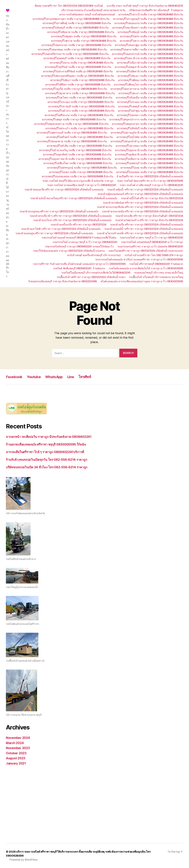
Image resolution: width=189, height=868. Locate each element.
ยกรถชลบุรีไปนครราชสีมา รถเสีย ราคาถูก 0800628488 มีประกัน (147, 49)
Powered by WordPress (24, 860)
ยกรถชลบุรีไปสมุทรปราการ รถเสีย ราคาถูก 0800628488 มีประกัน (146, 119)
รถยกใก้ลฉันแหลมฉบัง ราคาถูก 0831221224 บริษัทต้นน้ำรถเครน (69, 251)
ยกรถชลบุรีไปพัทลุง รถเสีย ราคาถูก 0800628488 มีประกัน (151, 80)
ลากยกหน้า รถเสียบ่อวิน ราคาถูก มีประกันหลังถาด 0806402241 (49, 437)
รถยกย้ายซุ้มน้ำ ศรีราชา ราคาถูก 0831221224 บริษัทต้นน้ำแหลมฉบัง (145, 189)
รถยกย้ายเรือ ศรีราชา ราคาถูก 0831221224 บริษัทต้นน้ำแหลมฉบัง (147, 225)
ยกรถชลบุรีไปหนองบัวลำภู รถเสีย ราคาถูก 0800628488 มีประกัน (147, 141)
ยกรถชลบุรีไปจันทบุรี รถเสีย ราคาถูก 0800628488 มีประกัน (75, 28)
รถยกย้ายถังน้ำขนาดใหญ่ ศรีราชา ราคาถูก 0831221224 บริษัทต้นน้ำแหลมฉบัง (74, 198)
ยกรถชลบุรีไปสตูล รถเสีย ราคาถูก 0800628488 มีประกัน (74, 119)
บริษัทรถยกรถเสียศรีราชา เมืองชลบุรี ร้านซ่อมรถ (156, 10)
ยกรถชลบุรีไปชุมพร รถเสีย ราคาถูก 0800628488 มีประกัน (84, 36)
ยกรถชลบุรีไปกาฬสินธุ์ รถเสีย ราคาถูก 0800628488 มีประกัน (77, 23)
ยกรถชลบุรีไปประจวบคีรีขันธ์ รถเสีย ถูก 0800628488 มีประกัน (78, 71)
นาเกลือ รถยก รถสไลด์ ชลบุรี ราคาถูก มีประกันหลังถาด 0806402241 (145, 6)
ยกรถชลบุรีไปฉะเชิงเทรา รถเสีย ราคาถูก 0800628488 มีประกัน (148, 28)
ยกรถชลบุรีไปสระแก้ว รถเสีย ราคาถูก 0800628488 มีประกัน (79, 128)
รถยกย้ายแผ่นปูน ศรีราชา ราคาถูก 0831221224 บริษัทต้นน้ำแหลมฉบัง (54, 233)
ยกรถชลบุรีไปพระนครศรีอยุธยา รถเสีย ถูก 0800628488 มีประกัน (78, 76)
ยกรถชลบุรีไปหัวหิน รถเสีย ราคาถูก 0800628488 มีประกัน (79, 146)
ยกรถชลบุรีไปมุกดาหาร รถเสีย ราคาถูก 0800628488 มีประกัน (80, 93)
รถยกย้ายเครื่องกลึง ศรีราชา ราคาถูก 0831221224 (78, 225)
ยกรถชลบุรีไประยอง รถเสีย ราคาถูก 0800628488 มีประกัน (150, 102)
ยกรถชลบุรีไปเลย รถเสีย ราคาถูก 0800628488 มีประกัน (152, 168)
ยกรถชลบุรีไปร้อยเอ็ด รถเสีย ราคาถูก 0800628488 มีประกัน (149, 98)
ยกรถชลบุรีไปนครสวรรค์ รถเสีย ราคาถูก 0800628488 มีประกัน (148, 54)
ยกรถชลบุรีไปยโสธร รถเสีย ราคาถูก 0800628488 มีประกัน (79, 98)
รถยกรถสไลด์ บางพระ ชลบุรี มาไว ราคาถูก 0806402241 (151, 238)
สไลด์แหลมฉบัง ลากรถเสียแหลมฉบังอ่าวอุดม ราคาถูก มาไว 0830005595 (142, 281)
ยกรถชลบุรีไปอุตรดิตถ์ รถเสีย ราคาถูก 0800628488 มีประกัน (77, 154)
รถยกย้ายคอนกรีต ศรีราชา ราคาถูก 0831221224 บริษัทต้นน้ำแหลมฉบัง (64, 189)
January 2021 (16, 763)
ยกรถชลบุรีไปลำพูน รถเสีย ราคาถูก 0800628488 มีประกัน (151, 111)
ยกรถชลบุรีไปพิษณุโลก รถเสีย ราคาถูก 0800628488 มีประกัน (149, 85)
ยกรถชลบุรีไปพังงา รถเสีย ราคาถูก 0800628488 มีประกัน (82, 80)
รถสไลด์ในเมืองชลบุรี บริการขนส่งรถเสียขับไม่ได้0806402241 (96, 273)
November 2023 (18, 748)
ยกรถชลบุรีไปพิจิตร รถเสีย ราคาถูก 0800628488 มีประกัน (78, 85)
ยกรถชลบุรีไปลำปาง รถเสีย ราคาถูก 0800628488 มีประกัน (81, 111)
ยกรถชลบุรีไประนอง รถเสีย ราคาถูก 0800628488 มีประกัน (81, 102)
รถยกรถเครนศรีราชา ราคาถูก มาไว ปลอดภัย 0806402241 (150, 246)
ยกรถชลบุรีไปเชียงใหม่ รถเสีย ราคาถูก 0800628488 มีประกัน (78, 163)
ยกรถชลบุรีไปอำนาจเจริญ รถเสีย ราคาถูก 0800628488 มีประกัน (75, 150)
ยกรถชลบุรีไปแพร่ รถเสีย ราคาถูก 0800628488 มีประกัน (81, 172)
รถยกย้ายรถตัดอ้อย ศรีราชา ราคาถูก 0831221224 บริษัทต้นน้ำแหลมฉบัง (143, 203)
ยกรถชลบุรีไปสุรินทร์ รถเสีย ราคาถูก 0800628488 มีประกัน (80, 137)
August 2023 (16, 758)
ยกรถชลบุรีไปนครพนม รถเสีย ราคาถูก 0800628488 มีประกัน (72, 49)
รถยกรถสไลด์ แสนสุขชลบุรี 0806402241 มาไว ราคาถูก (152, 242)
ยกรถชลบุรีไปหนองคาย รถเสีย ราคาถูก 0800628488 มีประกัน (72, 141)
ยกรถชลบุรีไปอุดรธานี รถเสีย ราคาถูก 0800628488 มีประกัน (149, 150)
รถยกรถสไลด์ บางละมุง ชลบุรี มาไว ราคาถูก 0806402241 (85, 242)
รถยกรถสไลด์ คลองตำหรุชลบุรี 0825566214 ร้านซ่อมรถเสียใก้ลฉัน (79, 238)
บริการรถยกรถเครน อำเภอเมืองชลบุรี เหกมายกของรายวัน (93, 10)
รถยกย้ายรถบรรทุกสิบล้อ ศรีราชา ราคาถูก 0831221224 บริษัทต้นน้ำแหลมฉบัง (140, 207)
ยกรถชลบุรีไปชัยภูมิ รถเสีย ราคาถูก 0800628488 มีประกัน (150, 32)
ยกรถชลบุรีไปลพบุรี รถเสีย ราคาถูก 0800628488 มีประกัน (151, 106)
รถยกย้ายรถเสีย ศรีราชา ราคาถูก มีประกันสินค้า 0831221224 (149, 216)
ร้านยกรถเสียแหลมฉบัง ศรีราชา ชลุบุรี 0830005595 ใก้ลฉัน (46, 444)
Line (71, 377)
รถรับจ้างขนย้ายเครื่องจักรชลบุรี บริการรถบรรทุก (94, 255)
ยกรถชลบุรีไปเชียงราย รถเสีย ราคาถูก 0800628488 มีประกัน (149, 159)
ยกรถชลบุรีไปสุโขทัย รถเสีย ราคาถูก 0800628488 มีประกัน (150, 137)
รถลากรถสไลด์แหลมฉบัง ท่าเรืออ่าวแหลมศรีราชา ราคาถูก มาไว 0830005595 (139, 259)
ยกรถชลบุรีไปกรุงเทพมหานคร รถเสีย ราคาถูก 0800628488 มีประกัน (71, 19)
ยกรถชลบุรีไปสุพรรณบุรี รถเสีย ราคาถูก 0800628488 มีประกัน (72, 133)
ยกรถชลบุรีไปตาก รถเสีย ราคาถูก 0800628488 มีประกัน (151, 41)
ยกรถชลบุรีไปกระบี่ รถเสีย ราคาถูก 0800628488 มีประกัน (151, 14)
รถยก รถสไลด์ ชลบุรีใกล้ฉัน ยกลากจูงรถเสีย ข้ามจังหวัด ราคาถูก (78, 181)
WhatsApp (54, 377)
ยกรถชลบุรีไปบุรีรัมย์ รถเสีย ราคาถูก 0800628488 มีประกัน (78, 67)
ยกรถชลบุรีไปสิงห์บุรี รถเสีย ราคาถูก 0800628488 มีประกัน (150, 128)
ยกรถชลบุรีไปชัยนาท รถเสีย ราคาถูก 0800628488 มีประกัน (81, 32)
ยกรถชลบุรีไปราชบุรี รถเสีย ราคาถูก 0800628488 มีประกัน (81, 106)
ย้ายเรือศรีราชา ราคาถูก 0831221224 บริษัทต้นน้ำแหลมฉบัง (150, 176)
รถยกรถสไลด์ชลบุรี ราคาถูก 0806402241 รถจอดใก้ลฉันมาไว (79, 246)
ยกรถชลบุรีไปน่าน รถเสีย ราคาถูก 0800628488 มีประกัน (82, 63)
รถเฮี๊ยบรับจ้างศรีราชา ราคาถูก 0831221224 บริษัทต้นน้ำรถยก (91, 277)
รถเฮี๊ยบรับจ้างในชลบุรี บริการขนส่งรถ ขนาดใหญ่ (156, 277)
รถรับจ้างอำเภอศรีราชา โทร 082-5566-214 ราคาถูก (154, 255)
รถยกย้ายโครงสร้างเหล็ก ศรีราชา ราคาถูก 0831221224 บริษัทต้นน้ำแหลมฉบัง (140, 233)
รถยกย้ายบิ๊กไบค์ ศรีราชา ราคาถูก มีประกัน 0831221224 (152, 198)
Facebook (14, 377)
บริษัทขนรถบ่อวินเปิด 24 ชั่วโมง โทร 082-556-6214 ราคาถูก (47, 467)
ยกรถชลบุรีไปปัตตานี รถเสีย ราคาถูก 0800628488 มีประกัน (150, 71)
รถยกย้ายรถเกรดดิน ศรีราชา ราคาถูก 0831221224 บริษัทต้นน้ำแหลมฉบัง (142, 211)
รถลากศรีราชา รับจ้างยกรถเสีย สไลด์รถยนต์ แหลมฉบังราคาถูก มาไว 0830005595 (79, 264)
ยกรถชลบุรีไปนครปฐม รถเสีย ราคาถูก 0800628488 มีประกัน (149, 45)
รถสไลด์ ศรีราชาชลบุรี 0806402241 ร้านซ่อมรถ (156, 264)
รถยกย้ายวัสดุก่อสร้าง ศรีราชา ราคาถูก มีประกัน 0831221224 (149, 220)
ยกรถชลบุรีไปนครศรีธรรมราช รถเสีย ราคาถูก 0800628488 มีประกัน (70, 54)
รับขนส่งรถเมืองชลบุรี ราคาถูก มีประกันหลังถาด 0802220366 (63, 281)
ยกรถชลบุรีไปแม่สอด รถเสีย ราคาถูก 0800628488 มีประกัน (150, 172)
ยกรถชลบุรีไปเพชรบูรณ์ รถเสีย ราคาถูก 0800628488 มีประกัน (82, 168)
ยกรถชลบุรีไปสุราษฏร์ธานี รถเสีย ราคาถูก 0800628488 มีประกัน (147, 133)
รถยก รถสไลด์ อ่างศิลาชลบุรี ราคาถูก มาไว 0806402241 (151, 185)
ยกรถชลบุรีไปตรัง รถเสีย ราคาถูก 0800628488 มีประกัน (152, 36)
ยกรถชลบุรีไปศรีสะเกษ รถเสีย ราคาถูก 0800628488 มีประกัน (79, 115)
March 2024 (15, 743)
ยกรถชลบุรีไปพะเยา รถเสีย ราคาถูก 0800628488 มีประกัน (150, 76)
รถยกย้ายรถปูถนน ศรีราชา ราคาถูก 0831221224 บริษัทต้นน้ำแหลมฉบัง (59, 211)
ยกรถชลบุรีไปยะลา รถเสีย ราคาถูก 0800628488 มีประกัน (151, 93)
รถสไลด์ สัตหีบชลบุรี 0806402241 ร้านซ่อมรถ (79, 268)
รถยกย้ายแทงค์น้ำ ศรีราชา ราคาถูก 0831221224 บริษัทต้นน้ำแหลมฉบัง (144, 229)
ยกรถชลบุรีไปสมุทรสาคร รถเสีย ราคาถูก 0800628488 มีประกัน (148, 124)
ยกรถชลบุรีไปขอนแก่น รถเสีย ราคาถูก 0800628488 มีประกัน (149, 23)
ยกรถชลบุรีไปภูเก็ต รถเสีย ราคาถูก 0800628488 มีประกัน (74, 89)
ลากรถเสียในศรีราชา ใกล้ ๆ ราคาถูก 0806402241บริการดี (45, 452)
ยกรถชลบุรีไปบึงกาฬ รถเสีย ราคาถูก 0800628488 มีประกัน (150, 63)
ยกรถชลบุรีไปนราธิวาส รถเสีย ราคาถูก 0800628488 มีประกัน (149, 58)
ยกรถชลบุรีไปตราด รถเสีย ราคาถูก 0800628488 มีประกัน (84, 41)
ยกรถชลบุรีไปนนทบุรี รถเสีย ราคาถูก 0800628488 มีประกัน (77, 58)
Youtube (34, 377)
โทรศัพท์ (85, 377)
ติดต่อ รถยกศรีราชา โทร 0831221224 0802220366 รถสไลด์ (69, 6)
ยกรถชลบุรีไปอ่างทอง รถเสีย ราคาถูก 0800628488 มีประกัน (149, 146)
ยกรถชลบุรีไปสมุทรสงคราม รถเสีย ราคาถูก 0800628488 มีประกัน (71, 124)
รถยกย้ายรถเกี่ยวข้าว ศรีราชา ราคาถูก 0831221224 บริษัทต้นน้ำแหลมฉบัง (71, 216)
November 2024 (18, 738)
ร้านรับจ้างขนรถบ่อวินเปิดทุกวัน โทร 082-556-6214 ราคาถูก (47, 460)
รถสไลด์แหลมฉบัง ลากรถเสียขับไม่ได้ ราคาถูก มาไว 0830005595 (146, 268)
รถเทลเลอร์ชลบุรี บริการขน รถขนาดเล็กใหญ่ (159, 273)
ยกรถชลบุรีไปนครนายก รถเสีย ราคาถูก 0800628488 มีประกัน (76, 45)
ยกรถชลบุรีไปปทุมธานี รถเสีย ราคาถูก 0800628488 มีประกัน (149, 67)
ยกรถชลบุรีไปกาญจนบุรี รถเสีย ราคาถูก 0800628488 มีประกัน (148, 19)
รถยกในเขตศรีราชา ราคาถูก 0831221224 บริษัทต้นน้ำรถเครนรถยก (146, 251)
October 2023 (16, 753)
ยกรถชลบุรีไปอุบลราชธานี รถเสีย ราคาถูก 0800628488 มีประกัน (75, 159)
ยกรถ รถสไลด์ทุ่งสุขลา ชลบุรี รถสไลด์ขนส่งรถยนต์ (87, 14)
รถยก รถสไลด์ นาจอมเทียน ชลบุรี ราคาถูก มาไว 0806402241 (82, 185)
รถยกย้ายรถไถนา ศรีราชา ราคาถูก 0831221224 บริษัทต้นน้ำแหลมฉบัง (72, 220)
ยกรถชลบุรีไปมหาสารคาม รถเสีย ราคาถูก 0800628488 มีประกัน (147, 89)
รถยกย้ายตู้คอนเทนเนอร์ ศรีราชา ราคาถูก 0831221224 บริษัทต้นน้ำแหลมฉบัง (140, 194)
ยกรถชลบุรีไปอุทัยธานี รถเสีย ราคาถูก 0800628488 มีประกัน (149, 154)
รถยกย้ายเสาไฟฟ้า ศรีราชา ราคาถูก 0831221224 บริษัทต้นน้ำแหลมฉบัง (61, 229)
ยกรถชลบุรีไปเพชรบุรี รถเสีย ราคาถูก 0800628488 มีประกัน (149, 163)
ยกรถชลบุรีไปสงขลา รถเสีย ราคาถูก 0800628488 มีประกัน (150, 115)
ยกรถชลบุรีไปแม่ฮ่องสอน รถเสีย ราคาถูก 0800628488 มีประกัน (77, 176)
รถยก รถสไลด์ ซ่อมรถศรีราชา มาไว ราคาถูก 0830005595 (150, 181)
